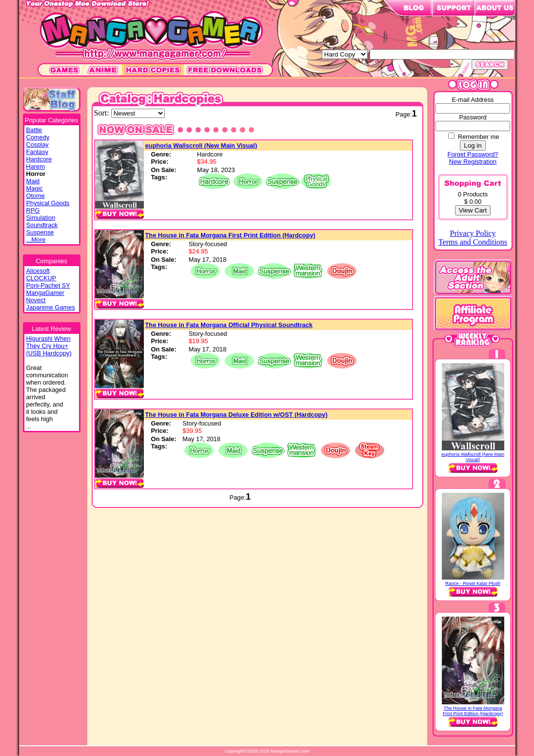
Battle (34, 130)
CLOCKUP (41, 278)
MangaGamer (45, 293)
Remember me (479, 137)
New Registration (473, 162)
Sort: (103, 113)
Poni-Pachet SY (48, 285)
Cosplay (38, 145)
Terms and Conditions (473, 242)
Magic (35, 188)
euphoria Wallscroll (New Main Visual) (201, 145)
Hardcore (39, 159)
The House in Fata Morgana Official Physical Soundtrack (229, 325)
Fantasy (38, 152)
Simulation (41, 218)
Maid (33, 181)
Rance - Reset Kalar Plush (473, 583)
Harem (36, 166)
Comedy (38, 137)
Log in (473, 145)
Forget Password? (473, 154)
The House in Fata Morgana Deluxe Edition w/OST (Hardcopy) (237, 415)
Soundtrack (42, 225)
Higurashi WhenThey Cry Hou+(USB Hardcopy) (49, 346)
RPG (33, 210)
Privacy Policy (473, 233)
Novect (36, 300)
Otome (36, 196)
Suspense (40, 232)
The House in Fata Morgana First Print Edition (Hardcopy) (230, 235)
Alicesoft (38, 271)
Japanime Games (51, 307)
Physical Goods (48, 203)
